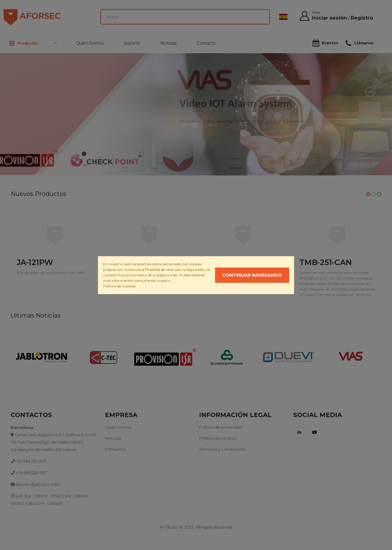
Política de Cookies (119, 286)
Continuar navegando (252, 275)
